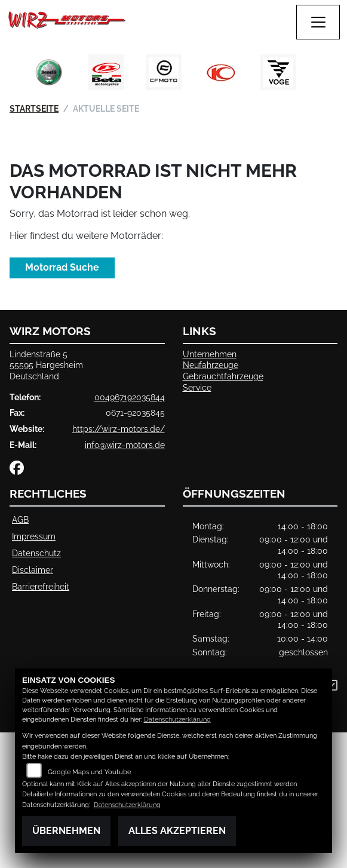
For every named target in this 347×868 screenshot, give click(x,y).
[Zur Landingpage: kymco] (221, 72)
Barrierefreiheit (41, 586)
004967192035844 (130, 397)
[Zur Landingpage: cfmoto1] (164, 72)
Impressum (34, 536)
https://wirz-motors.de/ (119, 429)
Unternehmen (210, 354)
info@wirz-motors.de (125, 445)
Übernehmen (66, 831)
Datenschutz (36, 553)
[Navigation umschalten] (318, 22)
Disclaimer (33, 570)
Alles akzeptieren (177, 831)
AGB (20, 519)
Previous (29, 75)
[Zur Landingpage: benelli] (49, 72)
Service (197, 387)
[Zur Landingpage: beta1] (106, 72)
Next (319, 75)
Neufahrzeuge (211, 365)
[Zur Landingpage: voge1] (278, 72)
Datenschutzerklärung (177, 720)
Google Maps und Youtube (89, 772)
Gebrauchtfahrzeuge (223, 376)
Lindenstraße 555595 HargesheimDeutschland (46, 365)
